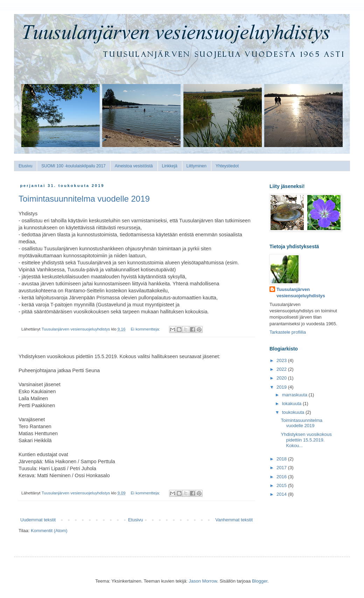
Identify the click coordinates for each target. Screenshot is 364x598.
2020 (282, 378)
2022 (282, 369)
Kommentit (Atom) (49, 531)
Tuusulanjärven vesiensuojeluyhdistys (301, 293)
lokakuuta (292, 404)
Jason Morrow (203, 581)
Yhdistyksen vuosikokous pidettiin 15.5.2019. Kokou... (306, 440)
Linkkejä (170, 166)
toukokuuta (294, 412)
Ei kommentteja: (146, 329)
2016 (282, 477)
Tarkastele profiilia (288, 332)
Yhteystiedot (227, 166)
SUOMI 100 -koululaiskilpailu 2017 (73, 166)
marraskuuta (295, 395)
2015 (282, 485)
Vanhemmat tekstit (234, 520)
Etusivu (25, 166)
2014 (282, 494)
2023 (282, 360)
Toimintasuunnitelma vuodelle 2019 (84, 199)
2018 (282, 459)
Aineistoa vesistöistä (134, 166)
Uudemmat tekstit (38, 520)
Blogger (260, 581)
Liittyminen (197, 166)
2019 (282, 387)
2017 (282, 468)
